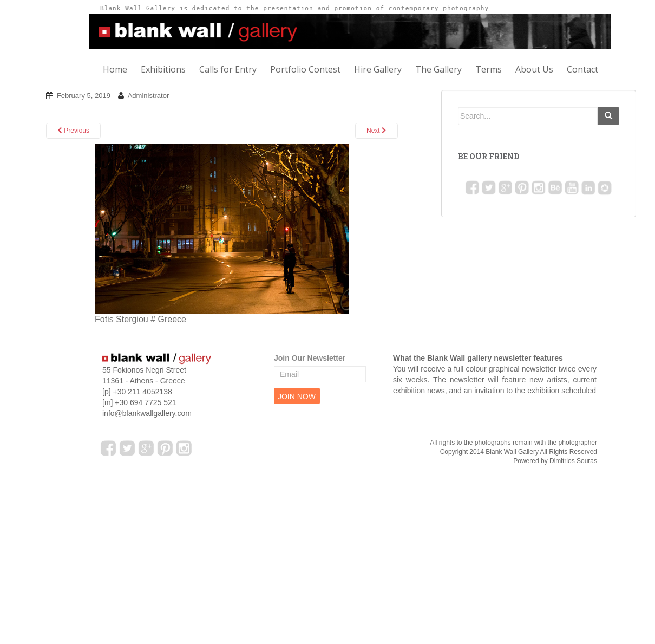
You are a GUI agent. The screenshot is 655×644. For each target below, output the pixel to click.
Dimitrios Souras (573, 461)
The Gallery (438, 69)
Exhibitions (163, 69)
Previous (73, 131)
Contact (582, 69)
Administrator (149, 96)
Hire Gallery (378, 69)
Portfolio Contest (305, 69)
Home (115, 69)
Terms (489, 69)
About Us (534, 69)
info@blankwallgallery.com (147, 413)
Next (376, 131)
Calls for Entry (228, 69)
